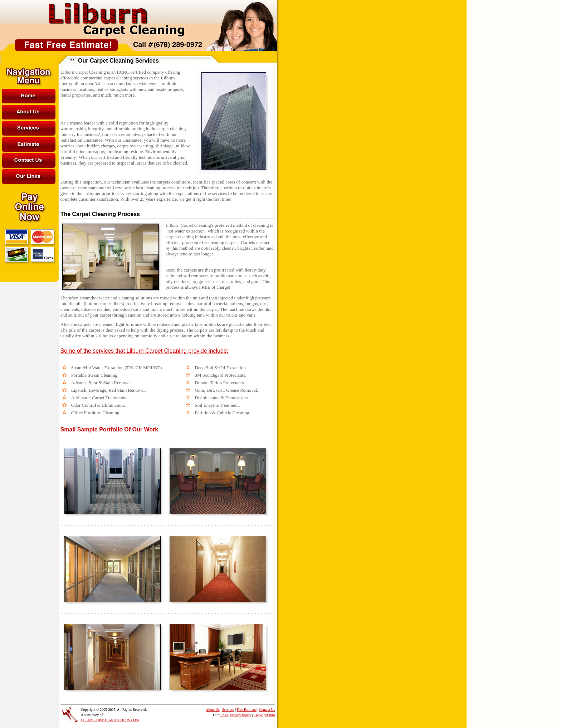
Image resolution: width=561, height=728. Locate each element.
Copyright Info (264, 715)
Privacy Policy (241, 715)
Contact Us (267, 710)
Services (228, 710)
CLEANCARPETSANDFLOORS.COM (110, 720)
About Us (213, 710)
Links (224, 715)
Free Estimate (247, 710)
